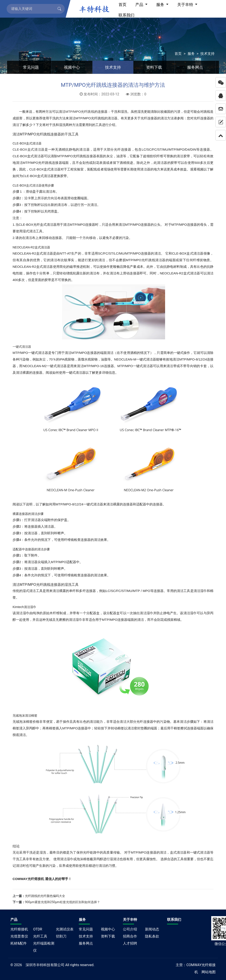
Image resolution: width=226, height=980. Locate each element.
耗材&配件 (19, 943)
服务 (191, 54)
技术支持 (207, 54)
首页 (178, 54)
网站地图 (209, 972)
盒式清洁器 (34, 185)
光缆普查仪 (19, 936)
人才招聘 (130, 943)
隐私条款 (152, 936)
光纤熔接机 (19, 929)
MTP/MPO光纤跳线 (80, 112)
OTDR (38, 929)
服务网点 (195, 67)
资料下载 (154, 67)
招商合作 (130, 936)
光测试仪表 (65, 929)
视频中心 (72, 67)
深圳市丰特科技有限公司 (45, 965)
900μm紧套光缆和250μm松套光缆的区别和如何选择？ (62, 902)
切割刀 (61, 936)
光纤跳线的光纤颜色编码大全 (45, 896)
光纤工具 (40, 936)
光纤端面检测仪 (44, 947)
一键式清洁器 (22, 347)
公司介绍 (130, 929)
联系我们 (126, 15)
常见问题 (31, 67)
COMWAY (194, 965)
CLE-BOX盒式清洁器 (29, 149)
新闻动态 (152, 929)
